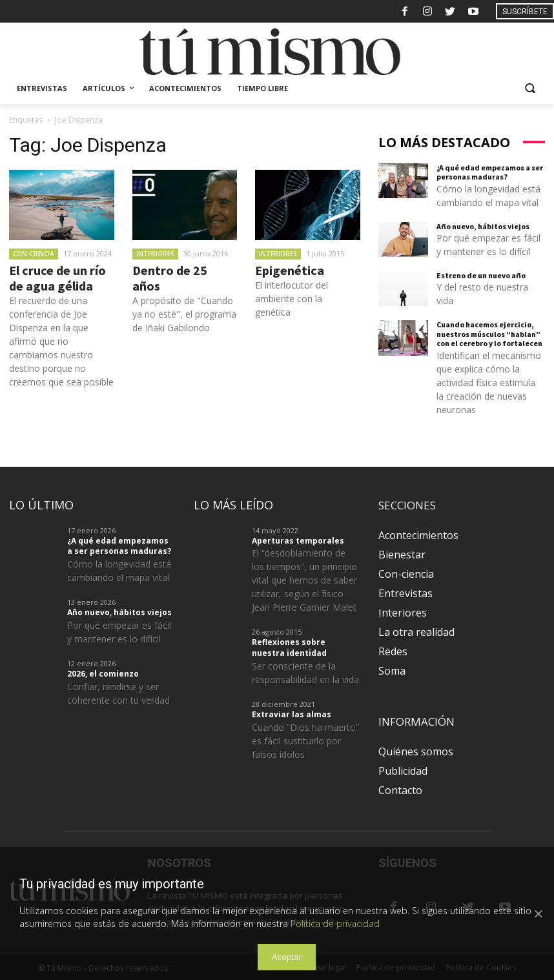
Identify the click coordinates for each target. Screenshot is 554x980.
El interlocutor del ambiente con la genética (292, 299)
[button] (530, 89)
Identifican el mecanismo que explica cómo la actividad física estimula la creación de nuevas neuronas (489, 383)
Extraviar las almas (292, 714)
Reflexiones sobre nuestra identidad (289, 648)
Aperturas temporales (298, 541)
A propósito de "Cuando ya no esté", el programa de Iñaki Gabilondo (184, 314)
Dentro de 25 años (170, 278)
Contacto (400, 790)
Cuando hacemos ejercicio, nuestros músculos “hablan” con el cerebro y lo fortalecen (489, 334)
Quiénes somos (416, 751)
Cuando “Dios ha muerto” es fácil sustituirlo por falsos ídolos (305, 741)
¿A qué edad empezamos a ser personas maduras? (490, 172)
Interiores (155, 254)
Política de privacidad (335, 924)
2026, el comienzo (103, 674)
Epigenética (290, 270)
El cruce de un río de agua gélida (57, 278)
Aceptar (287, 957)
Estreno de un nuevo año (481, 275)
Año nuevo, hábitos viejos (483, 226)
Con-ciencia (34, 254)
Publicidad (403, 771)
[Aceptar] (538, 914)
